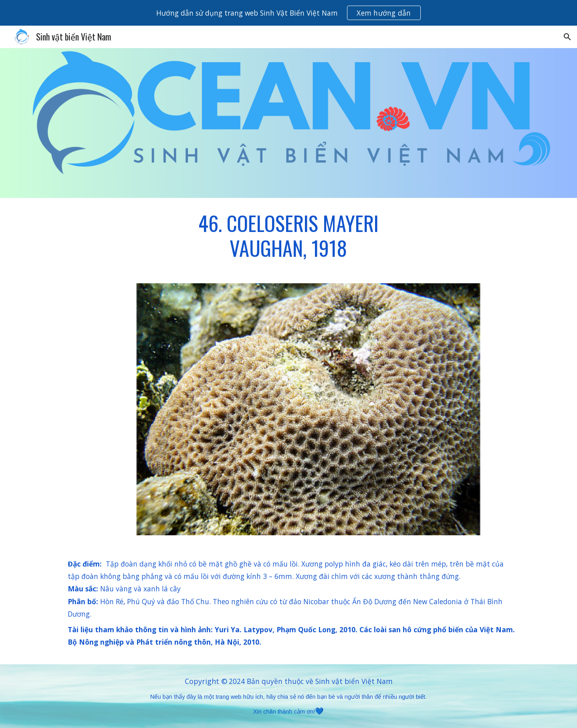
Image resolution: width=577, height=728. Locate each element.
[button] (567, 37)
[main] (288, 236)
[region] (288, 13)
